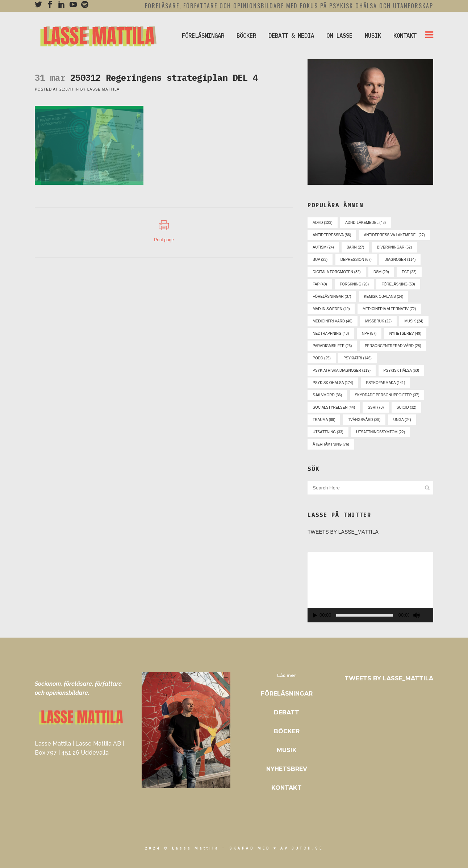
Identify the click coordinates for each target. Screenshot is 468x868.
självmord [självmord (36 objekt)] (327, 395)
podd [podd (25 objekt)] (321, 358)
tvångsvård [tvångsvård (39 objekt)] (364, 420)
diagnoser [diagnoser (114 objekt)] (400, 260)
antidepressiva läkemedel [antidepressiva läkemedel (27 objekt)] (394, 235)
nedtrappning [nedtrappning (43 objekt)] (331, 333)
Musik (287, 750)
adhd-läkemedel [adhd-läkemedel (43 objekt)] (365, 223)
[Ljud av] (417, 615)
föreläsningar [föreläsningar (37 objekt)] (332, 297)
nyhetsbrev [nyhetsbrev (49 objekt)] (405, 333)
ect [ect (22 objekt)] (409, 272)
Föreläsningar (287, 694)
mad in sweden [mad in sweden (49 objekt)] (331, 309)
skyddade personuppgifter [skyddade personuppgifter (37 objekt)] (387, 395)
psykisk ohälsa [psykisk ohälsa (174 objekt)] (333, 383)
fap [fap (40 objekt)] (320, 284)
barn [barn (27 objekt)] (355, 247)
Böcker (287, 731)
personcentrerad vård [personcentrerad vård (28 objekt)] (393, 346)
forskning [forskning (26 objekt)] (354, 284)
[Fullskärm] (429, 615)
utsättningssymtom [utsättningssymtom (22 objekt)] (381, 432)
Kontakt (287, 788)
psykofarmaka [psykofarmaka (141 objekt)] (385, 383)
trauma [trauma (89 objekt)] (324, 420)
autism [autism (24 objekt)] (323, 247)
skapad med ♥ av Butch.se (276, 848)
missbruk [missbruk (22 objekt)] (378, 321)
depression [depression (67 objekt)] (356, 260)
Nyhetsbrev (287, 769)
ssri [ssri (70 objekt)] (376, 407)
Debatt (287, 712)
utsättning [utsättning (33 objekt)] (328, 432)
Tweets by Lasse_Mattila (343, 532)
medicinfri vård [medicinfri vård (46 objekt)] (332, 321)
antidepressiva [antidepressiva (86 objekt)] (332, 235)
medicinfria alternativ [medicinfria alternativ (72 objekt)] (389, 309)
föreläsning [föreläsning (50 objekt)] (398, 284)
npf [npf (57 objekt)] (369, 333)
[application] (370, 587)
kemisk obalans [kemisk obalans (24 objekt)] (384, 297)
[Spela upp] (315, 615)
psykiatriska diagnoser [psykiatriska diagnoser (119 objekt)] (342, 370)
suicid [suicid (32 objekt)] (406, 407)
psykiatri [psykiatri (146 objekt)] (358, 358)
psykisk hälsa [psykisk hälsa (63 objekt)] (401, 370)
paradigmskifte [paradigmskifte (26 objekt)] (332, 346)
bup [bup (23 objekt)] (320, 260)
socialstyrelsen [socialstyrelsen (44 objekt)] (334, 407)
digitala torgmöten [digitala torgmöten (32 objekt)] (337, 272)
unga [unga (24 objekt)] (402, 420)
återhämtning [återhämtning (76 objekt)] (331, 444)
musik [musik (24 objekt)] (414, 321)
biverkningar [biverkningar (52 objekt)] (394, 247)
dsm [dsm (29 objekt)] (381, 272)
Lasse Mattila (104, 89)
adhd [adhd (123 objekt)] (322, 223)
